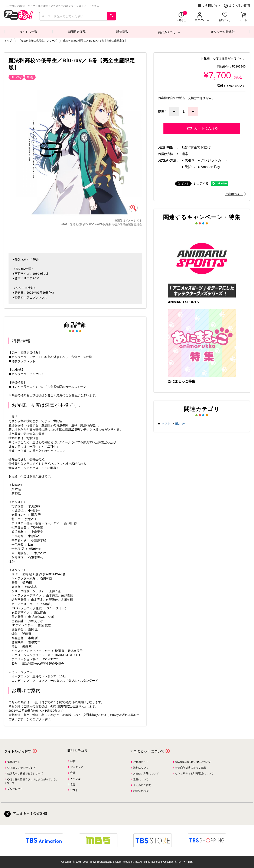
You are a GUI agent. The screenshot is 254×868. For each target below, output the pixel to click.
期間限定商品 (77, 32)
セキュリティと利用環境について (194, 773)
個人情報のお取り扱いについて (193, 762)
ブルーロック (15, 789)
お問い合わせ (141, 791)
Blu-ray (180, 424)
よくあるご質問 (237, 6)
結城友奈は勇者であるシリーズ (25, 773)
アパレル (75, 779)
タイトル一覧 (28, 32)
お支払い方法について (146, 773)
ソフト (166, 424)
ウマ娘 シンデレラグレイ (22, 768)
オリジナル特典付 (223, 32)
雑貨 (73, 761)
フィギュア (77, 767)
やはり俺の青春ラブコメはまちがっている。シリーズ (31, 781)
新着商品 (122, 32)
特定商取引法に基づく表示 (190, 768)
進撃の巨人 (14, 762)
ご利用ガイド (209, 6)
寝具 (73, 773)
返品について (141, 779)
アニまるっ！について (147, 751)
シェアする (201, 183)
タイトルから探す (18, 751)
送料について (141, 768)
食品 (73, 785)
